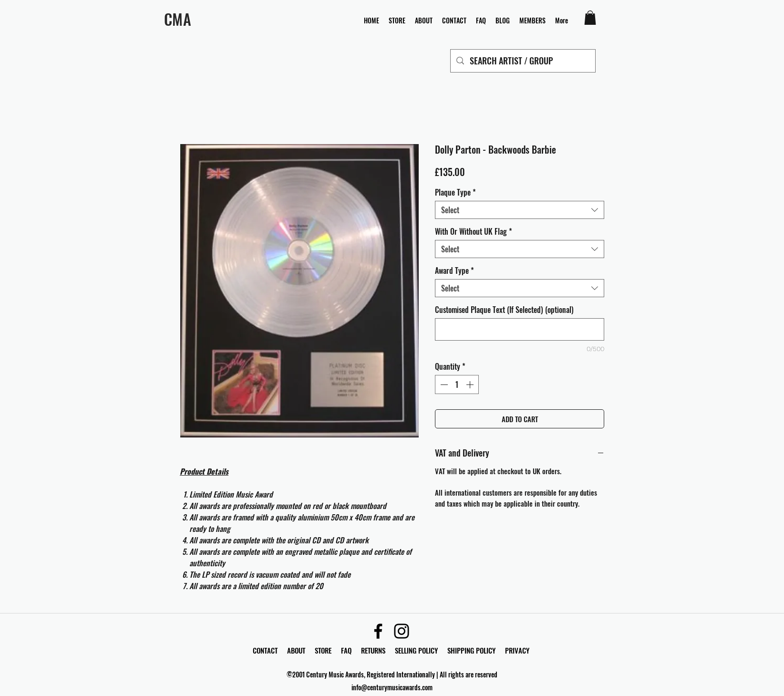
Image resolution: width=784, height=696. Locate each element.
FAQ (351, 650)
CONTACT (266, 650)
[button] (590, 18)
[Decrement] (443, 384)
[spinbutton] (457, 384)
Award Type (454, 270)
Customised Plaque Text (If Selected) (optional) (504, 310)
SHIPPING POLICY (471, 650)
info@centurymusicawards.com (392, 687)
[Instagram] (402, 631)
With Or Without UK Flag (474, 231)
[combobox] (520, 210)
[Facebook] (378, 631)
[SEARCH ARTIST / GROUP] (522, 61)
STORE (324, 650)
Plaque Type (455, 192)
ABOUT (296, 650)
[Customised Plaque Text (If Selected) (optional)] (520, 329)
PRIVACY (517, 650)
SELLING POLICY (416, 650)
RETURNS (373, 650)
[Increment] (471, 384)
